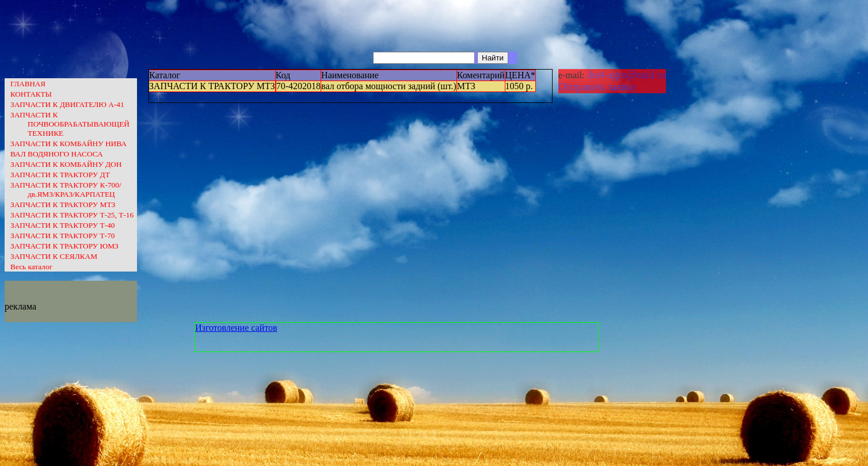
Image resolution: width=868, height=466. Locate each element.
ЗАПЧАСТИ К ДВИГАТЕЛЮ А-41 (67, 104)
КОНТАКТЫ (31, 94)
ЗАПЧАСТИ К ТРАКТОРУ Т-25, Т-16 (72, 215)
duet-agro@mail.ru (625, 75)
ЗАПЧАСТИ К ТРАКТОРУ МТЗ (63, 205)
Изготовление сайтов (236, 328)
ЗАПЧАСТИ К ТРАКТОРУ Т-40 (62, 225)
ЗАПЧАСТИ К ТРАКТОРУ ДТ (60, 175)
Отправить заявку (597, 87)
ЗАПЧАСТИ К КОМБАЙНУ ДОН (66, 164)
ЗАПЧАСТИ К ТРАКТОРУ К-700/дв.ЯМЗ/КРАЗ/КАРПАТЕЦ (66, 190)
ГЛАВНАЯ (28, 84)
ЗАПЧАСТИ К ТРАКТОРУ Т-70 (62, 236)
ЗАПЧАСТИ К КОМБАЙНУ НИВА (68, 144)
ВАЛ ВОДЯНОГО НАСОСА (57, 154)
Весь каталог (31, 267)
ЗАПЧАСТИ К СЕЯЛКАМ (54, 256)
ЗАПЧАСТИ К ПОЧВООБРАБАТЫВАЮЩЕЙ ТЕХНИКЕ (70, 124)
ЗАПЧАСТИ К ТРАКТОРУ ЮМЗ (64, 246)
